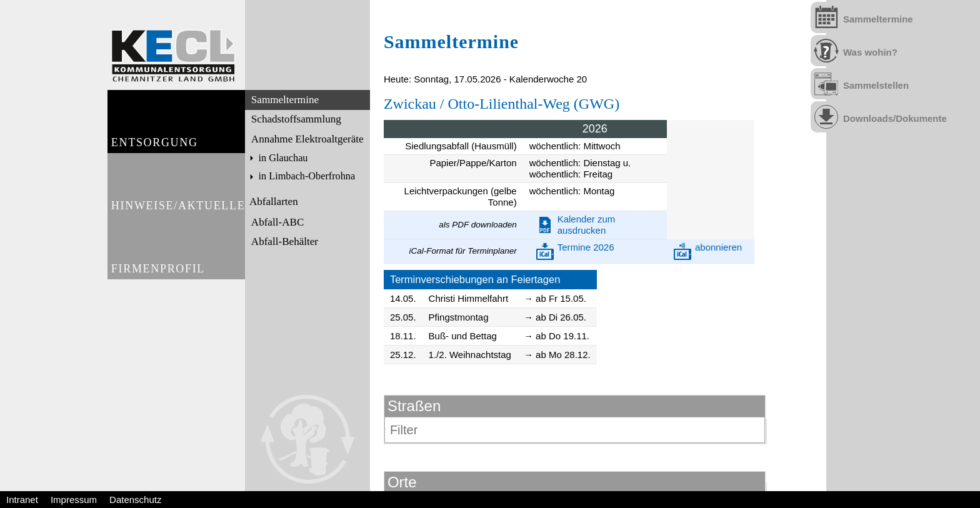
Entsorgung (155, 151)
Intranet (22, 500)
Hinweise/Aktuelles (178, 221)
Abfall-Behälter (283, 240)
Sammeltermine (284, 100)
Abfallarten (272, 201)
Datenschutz (135, 500)
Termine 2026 (586, 247)
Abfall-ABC (277, 221)
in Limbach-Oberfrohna (305, 175)
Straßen (414, 406)
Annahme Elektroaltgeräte (306, 138)
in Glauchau (282, 157)
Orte (402, 482)
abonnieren (718, 247)
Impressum (74, 500)
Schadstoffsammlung (295, 118)
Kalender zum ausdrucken (587, 225)
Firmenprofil (159, 292)
